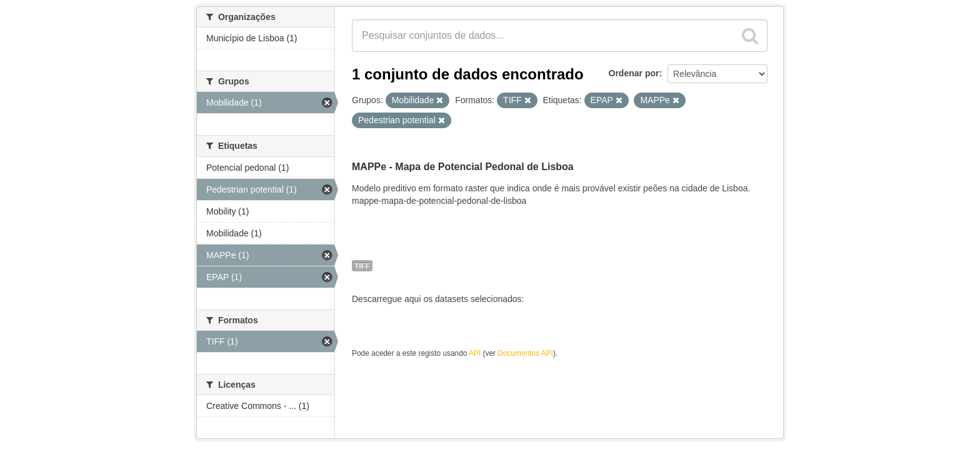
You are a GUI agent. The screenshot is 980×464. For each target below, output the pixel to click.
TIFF (362, 266)
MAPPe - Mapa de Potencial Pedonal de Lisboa (463, 167)
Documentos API (525, 353)
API (475, 353)
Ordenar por (634, 73)
